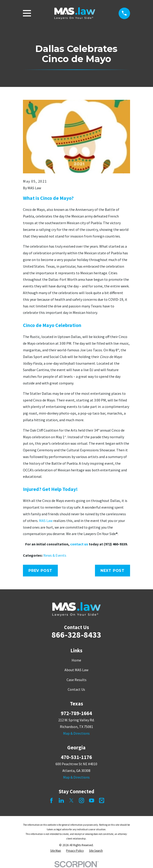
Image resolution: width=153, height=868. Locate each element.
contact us (79, 544)
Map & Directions (76, 733)
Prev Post (40, 571)
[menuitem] (56, 851)
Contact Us (76, 689)
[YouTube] (92, 800)
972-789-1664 (76, 713)
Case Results (76, 680)
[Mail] (102, 800)
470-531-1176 (76, 757)
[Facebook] (51, 800)
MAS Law (46, 521)
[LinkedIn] (61, 800)
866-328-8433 (76, 635)
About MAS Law (76, 670)
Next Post (113, 571)
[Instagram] (81, 800)
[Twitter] (71, 800)
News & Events (55, 555)
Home (76, 660)
